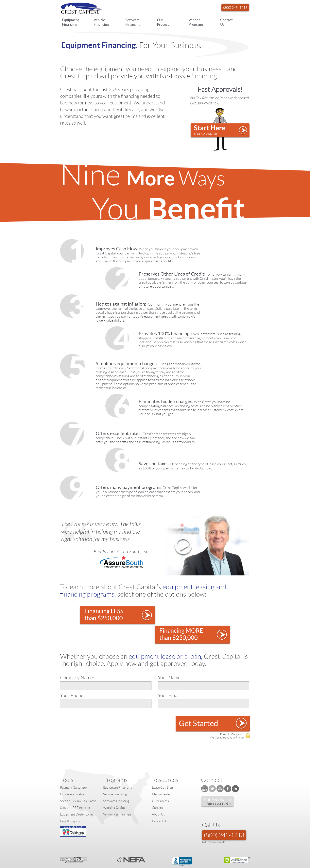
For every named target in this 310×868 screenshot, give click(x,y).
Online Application (73, 775)
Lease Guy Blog (162, 768)
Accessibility (243, 866)
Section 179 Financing (75, 788)
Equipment (192, 866)
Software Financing (133, 23)
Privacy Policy (208, 866)
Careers (157, 788)
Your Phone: (72, 676)
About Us (158, 795)
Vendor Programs (196, 23)
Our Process (163, 23)
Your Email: (169, 676)
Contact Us (226, 23)
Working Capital (114, 788)
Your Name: (170, 658)
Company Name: (77, 658)
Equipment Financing (71, 23)
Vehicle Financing (101, 23)
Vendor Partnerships (117, 795)
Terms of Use (226, 866)
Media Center (161, 775)
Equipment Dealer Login (77, 795)
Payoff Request (70, 802)
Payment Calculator (74, 768)
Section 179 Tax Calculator (78, 781)
